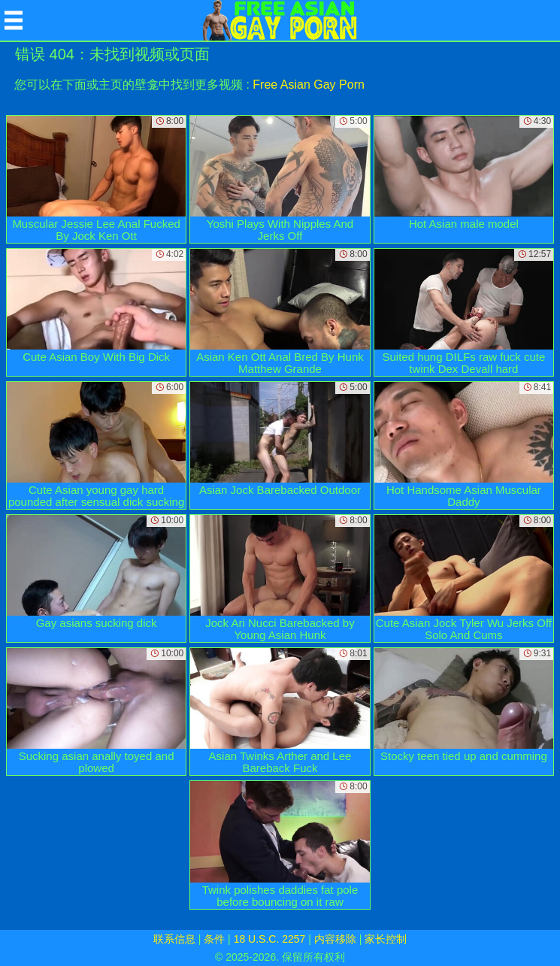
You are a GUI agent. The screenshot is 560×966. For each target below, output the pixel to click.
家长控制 (386, 939)
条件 (214, 939)
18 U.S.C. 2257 (270, 939)
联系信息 (174, 939)
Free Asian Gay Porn (309, 85)
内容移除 (335, 939)
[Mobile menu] (14, 20)
